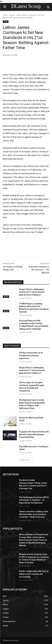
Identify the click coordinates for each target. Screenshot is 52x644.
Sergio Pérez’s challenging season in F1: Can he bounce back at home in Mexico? (32, 292)
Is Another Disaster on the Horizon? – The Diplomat (39, 270)
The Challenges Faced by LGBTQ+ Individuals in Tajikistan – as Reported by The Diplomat (34, 500)
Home (5, 15)
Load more (26, 460)
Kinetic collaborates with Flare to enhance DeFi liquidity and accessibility (34, 574)
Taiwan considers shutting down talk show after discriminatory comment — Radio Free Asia (34, 514)
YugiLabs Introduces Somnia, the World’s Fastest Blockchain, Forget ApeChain (34, 434)
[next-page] (9, 337)
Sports (12, 15)
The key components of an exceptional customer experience (31, 355)
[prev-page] (5, 337)
